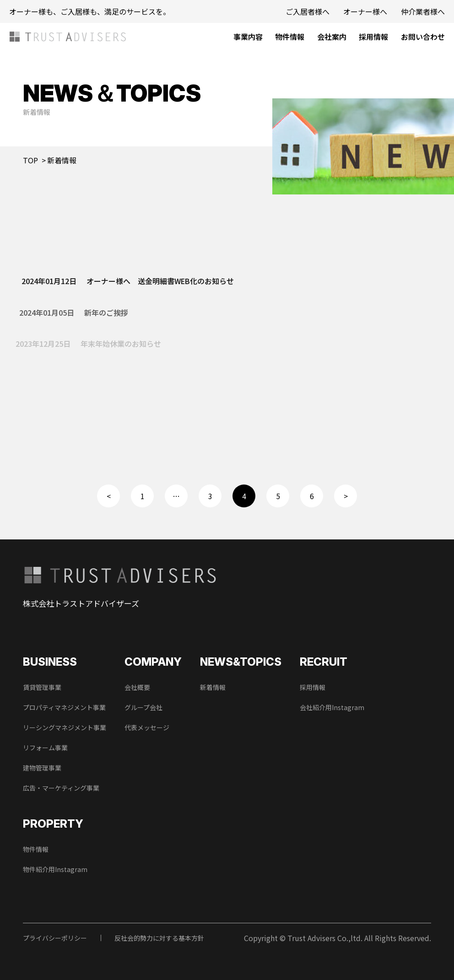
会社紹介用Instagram (332, 707)
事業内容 (248, 37)
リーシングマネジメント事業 (65, 727)
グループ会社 (143, 707)
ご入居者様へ (308, 11)
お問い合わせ (423, 37)
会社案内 (332, 37)
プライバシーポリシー (55, 938)
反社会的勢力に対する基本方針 (159, 938)
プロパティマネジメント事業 (64, 707)
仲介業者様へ (423, 11)
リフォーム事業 (45, 748)
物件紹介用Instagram (55, 869)
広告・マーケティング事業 (61, 788)
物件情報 (290, 37)
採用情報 (373, 37)
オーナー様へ (365, 11)
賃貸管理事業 (42, 687)
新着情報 (213, 687)
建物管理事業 (42, 768)
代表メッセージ (147, 727)
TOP (30, 160)
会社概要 (137, 687)
